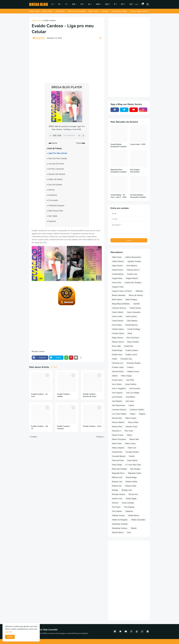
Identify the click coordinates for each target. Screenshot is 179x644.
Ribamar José (117, 477)
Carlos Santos (131, 316)
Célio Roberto (132, 321)
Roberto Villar (131, 486)
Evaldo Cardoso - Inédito (64, 395)
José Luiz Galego (133, 393)
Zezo (129, 532)
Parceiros (105, 11)
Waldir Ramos (134, 516)
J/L (89, 4)
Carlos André (117, 316)
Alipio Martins (117, 266)
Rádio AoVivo (94, 11)
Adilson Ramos (118, 261)
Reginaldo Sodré (134, 473)
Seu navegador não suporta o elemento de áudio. (67, 136)
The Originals (129, 507)
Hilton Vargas (126, 376)
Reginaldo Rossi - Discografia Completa (118, 171)
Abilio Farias (117, 257)
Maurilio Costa (131, 427)
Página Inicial (34, 11)
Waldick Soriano (118, 516)
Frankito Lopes (118, 367)
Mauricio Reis (117, 427)
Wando (134, 528)
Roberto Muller (131, 482)
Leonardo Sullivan (119, 410)
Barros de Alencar (136, 295)
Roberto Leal (117, 482)
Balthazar (139, 291)
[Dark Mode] (137, 4)
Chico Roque (117, 325)
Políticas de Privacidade (77, 11)
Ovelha (132, 456)
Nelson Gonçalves (119, 439)
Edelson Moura (118, 342)
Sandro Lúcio (117, 499)
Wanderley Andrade (120, 524)
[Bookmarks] (142, 4)
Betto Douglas (131, 300)
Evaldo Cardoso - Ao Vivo (39, 395)
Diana (130, 333)
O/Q (107, 4)
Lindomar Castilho (137, 410)
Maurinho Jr (117, 431)
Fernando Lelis (126, 359)
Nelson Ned (134, 439)
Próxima (100, 437)
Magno (133, 414)
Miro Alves (129, 431)
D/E (74, 4)
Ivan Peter (130, 380)
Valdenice (129, 511)
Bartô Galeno (117, 300)
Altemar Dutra (118, 270)
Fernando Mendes (134, 363)
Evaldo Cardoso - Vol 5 (92, 426)
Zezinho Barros (118, 532)
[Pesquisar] (148, 4)
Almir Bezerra (132, 266)
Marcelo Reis (117, 418)
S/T (122, 4)
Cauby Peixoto (118, 321)
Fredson (130, 367)
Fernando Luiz (117, 363)
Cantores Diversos (119, 308)
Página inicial (37, 21)
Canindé (136, 304)
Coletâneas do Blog (119, 11)
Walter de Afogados (120, 520)
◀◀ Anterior (53, 143)
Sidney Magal (131, 499)
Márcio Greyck (131, 418)
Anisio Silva (117, 283)
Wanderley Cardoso (120, 528)
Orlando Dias (117, 452)
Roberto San (117, 486)
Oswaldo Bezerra (119, 456)
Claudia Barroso (131, 325)
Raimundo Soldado (119, 469)
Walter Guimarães (138, 520)
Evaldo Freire (117, 355)
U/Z (131, 4)
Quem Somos (47, 11)
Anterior (34, 437)
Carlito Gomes (135, 308)
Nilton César (117, 444)
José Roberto (117, 401)
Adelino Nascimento (133, 257)
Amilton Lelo (132, 274)
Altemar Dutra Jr (133, 270)
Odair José (132, 448)
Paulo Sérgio (117, 465)
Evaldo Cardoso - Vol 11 (40, 427)
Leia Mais (9, 632)
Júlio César (130, 401)
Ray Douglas (135, 469)
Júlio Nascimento (119, 405)
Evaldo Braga (117, 350)
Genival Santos (118, 372)
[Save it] (100, 38)
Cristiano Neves (118, 333)
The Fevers (116, 507)
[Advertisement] (67, 60)
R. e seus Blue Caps (133, 465)
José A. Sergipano (119, 388)
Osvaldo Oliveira (132, 452)
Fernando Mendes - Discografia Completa (138, 196)
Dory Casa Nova (133, 338)
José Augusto (117, 393)
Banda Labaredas (119, 295)
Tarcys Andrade (128, 503)
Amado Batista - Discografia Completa (118, 146)
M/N (98, 4)
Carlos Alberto (118, 312)
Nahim (129, 435)
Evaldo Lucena (131, 355)
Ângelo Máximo (132, 278)
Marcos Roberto (118, 422)
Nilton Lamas (130, 444)
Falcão (114, 359)
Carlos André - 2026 (138, 144)
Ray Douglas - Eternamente (135, 171)
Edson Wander (133, 342)
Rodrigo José (127, 490)
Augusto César (118, 287)
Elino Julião (116, 346)
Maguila (142, 414)
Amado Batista (118, 274)
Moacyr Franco (118, 435)
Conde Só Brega (134, 329)
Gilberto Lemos (133, 372)
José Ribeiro (130, 397)
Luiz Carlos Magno (119, 414)
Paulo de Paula (118, 460)
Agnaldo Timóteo (134, 261)
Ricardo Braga (131, 477)
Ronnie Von (133, 494)
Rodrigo (115, 490)
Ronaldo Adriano (119, 494)
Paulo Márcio (132, 460)
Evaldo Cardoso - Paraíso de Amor (90, 395)
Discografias (60, 11)
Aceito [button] (10, 637)
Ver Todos (54, 367)
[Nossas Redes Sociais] (140, 11)
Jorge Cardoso (131, 384)
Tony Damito (117, 511)
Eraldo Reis (129, 346)
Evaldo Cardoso (50, 21)
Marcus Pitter (133, 422)
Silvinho (115, 503)
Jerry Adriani (117, 384)
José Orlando (117, 397)
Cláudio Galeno (118, 329)
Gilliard (115, 376)
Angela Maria (117, 278)
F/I (82, 4)
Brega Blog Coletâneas (121, 304)
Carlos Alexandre (134, 312)
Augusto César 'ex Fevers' (122, 291)
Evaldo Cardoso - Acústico (64, 427)
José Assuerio (135, 388)
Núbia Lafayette (118, 448)
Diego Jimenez (117, 338)
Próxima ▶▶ (81, 143)
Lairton (131, 405)
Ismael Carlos (117, 380)
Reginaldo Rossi (118, 473)
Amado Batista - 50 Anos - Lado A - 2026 (118, 196)
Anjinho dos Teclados (133, 283)
